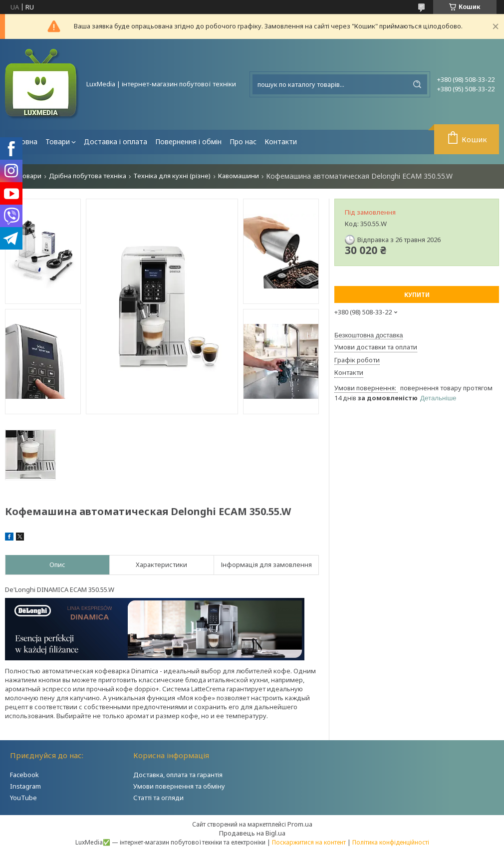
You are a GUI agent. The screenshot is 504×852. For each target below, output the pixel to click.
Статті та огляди (158, 798)
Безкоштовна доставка (369, 335)
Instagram (25, 786)
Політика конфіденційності (391, 842)
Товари (58, 142)
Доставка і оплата (116, 142)
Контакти (281, 142)
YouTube (23, 798)
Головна (23, 142)
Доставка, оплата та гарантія (178, 775)
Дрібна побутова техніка (88, 176)
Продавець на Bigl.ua (252, 833)
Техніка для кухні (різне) (172, 176)
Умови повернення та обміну (179, 786)
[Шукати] (417, 84)
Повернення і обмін (188, 142)
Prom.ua (300, 824)
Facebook (24, 775)
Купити (417, 295)
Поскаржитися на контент (309, 842)
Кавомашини (239, 176)
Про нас (243, 142)
